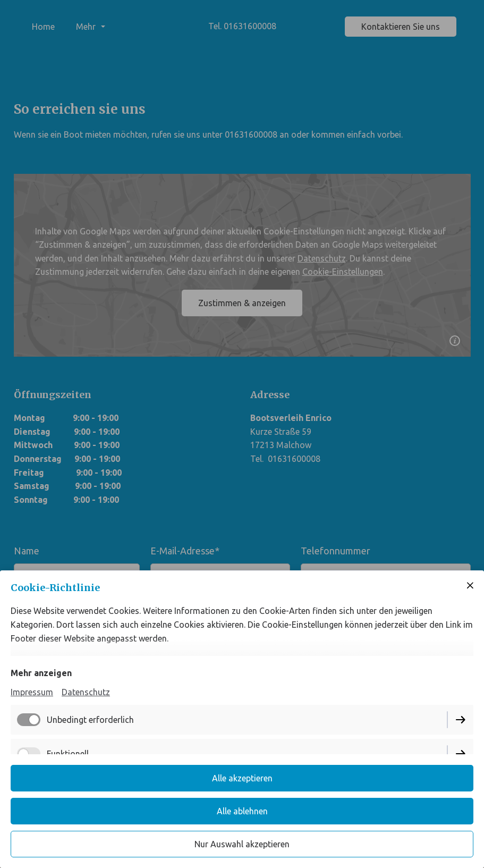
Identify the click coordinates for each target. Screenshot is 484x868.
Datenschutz (86, 692)
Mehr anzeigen (41, 673)
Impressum (32, 692)
